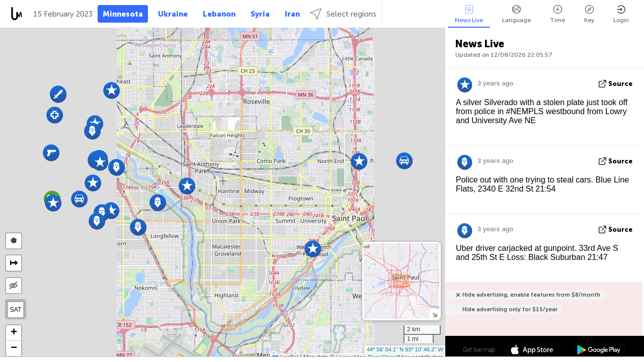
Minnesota (123, 14)
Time (557, 14)
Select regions (343, 14)
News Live (469, 14)
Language (516, 14)
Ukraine (173, 14)
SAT (16, 310)
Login (621, 14)
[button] (93, 183)
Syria (260, 14)
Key (589, 14)
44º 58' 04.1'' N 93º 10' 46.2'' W (405, 349)
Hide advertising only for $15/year (510, 309)
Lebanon (219, 14)
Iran (292, 14)
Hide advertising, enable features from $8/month (531, 295)
